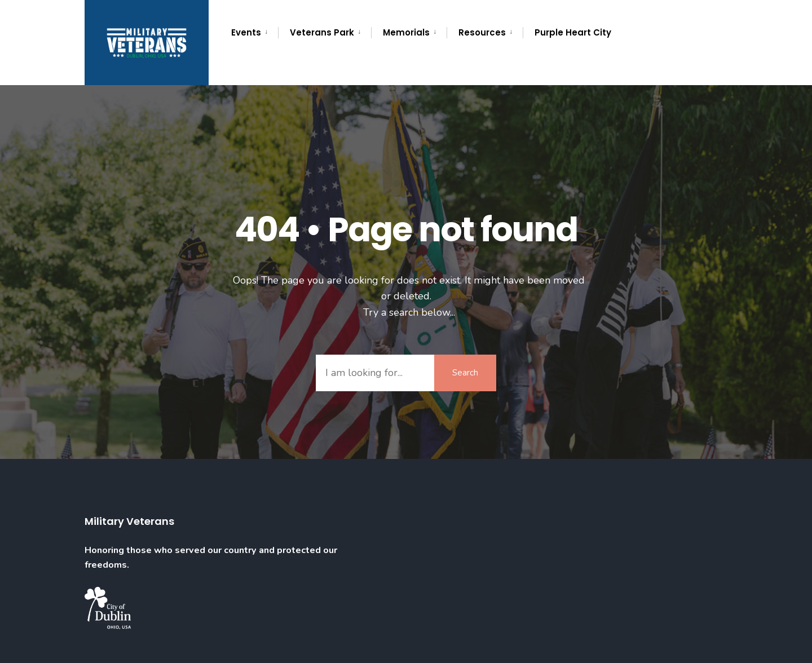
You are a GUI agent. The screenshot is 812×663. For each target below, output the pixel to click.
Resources (482, 32)
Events (246, 32)
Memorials (406, 32)
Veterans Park (322, 32)
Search (465, 373)
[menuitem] (255, 33)
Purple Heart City (573, 32)
